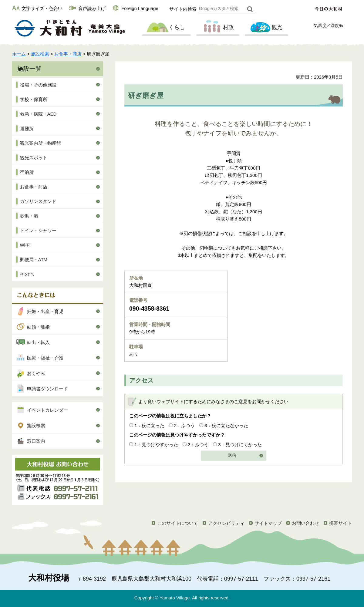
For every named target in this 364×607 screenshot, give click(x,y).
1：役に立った (149, 425)
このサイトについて (178, 523)
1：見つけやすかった (156, 445)
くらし (166, 28)
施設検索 (40, 54)
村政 (217, 28)
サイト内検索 (183, 9)
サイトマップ (268, 523)
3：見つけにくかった (240, 445)
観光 (266, 28)
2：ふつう (184, 425)
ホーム (19, 54)
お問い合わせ (305, 523)
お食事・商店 (68, 54)
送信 (232, 455)
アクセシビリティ (226, 523)
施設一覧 (29, 69)
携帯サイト (340, 523)
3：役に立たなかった (226, 425)
